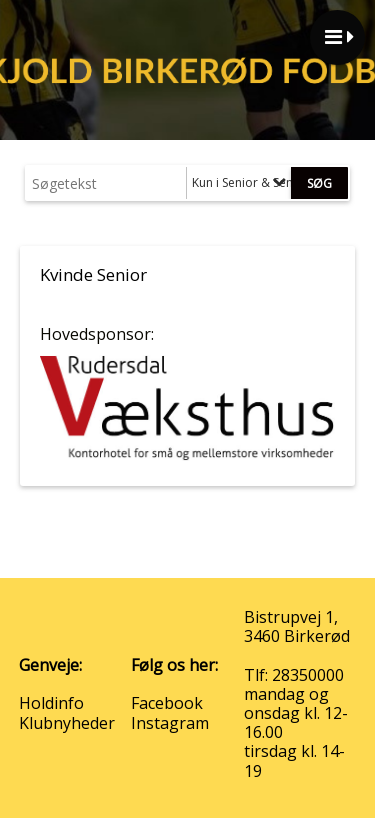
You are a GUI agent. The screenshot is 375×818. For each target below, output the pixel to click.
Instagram (170, 723)
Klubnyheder (67, 723)
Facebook (167, 703)
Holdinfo (51, 703)
